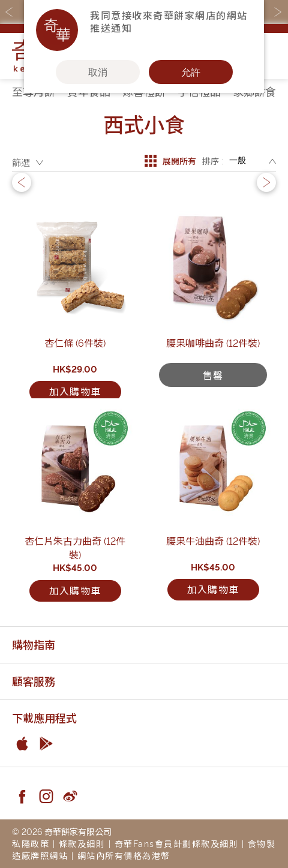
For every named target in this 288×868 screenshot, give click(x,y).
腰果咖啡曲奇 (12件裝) (213, 343)
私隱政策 (31, 843)
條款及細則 (82, 843)
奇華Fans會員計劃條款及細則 (177, 843)
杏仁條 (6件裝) (75, 343)
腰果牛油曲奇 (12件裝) (213, 540)
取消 (98, 72)
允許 (191, 72)
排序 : (213, 160)
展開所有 (170, 161)
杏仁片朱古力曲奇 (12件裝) (75, 547)
